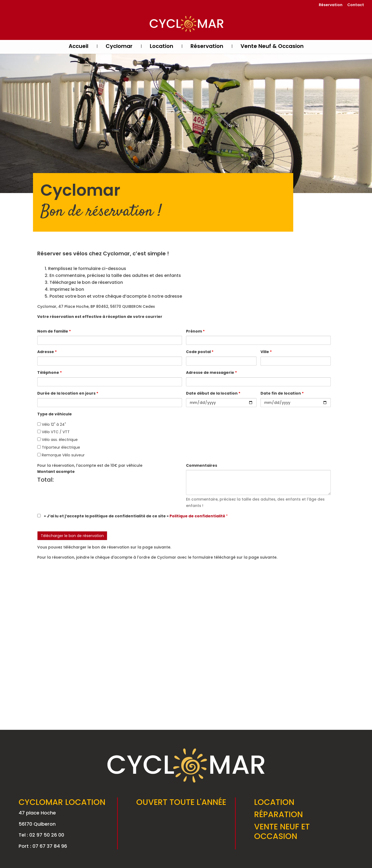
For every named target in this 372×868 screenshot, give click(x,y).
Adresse (47, 352)
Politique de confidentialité (198, 516)
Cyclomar (119, 47)
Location (162, 47)
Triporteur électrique (59, 447)
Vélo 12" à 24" (52, 424)
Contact (356, 5)
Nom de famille (54, 331)
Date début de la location (213, 393)
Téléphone (49, 372)
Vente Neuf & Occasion (272, 47)
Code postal (200, 352)
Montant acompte (56, 472)
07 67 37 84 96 (50, 846)
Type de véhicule (55, 414)
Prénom (195, 331)
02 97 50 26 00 (47, 835)
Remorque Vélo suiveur (61, 455)
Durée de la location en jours (68, 393)
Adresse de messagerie (211, 372)
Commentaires (202, 465)
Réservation (331, 5)
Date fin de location (282, 393)
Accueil (78, 47)
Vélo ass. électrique (57, 440)
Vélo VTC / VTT (53, 432)
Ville (266, 352)
